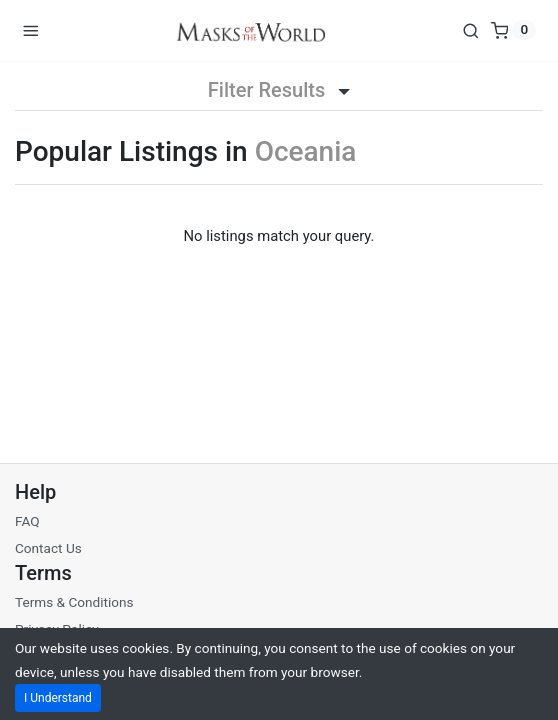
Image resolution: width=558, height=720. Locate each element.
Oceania (306, 151)
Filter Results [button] (279, 90)
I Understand (58, 698)
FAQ (27, 521)
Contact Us (48, 548)
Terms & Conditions (74, 602)
